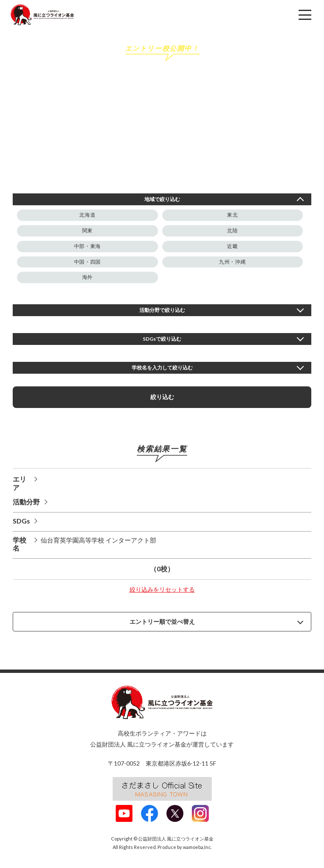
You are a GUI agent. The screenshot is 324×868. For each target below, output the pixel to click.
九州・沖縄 (232, 262)
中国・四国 (87, 262)
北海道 (87, 215)
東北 (232, 215)
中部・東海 (87, 246)
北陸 (232, 230)
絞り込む (162, 397)
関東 (87, 230)
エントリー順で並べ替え (162, 621)
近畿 (232, 246)
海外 (87, 277)
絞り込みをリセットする (162, 589)
